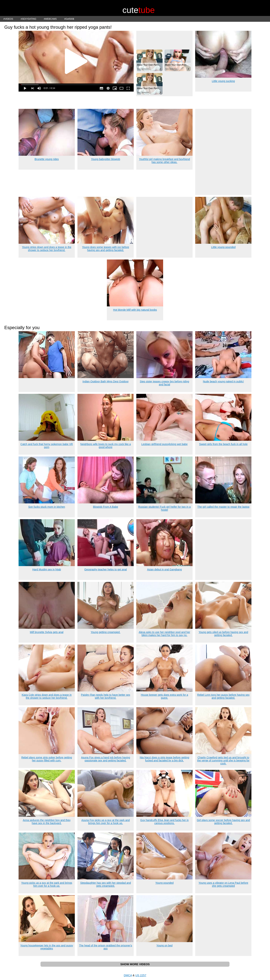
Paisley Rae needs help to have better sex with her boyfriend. (106, 696)
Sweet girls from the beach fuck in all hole (223, 444)
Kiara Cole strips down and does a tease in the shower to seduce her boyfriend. (47, 696)
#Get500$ (69, 19)
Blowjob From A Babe (106, 507)
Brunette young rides (47, 159)
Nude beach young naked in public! (223, 381)
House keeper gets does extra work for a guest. (164, 696)
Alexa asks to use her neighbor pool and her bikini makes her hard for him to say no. (164, 634)
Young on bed (164, 945)
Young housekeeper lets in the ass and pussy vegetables (47, 947)
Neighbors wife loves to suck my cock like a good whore (105, 446)
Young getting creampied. (106, 632)
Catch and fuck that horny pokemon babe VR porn (47, 446)
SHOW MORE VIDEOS (135, 964)
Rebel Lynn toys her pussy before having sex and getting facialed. (223, 696)
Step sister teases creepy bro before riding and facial (165, 383)
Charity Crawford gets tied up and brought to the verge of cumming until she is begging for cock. (223, 760)
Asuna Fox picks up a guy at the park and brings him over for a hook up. (106, 822)
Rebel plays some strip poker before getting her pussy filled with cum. (47, 759)
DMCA (128, 975)
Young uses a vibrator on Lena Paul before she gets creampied (223, 884)
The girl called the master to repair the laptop (223, 507)
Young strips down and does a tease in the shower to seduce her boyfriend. (47, 249)
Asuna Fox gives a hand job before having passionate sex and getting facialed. (106, 759)
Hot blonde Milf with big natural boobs (135, 310)
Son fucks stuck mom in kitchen (47, 507)
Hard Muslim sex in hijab (47, 569)
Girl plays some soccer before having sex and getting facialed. (223, 822)
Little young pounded (223, 247)
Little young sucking (223, 81)
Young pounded (164, 883)
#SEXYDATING (28, 19)
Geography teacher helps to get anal (106, 569)
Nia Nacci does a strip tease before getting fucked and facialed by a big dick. (164, 759)
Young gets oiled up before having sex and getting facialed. (223, 634)
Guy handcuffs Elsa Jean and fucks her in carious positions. (164, 822)
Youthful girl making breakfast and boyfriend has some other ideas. (164, 161)
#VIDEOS (8, 19)
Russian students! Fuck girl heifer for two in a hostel (164, 508)
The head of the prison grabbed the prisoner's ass (105, 947)
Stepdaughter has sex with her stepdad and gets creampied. (106, 884)
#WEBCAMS (50, 19)
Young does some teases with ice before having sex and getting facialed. (105, 249)
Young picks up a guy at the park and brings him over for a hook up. (47, 884)
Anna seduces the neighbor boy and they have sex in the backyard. (47, 822)
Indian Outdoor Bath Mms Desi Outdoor (106, 381)
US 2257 (141, 975)
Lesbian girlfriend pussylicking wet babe (165, 444)
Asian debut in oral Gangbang (164, 569)
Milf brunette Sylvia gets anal (47, 632)
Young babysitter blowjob (105, 159)
